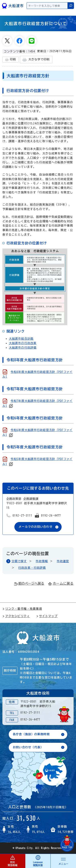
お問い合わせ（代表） (28, 747)
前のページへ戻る (29, 584)
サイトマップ (47, 616)
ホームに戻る (61, 583)
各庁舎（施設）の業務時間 (31, 734)
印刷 (11, 60)
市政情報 (42, 561)
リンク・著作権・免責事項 (22, 609)
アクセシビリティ (16, 616)
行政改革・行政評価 (32, 568)
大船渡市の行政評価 (23, 348)
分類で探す (19, 561)
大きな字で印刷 (36, 60)
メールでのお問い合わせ (35, 527)
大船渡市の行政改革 (23, 343)
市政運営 (63, 561)
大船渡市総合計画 (21, 339)
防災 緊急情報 (13, 861)
